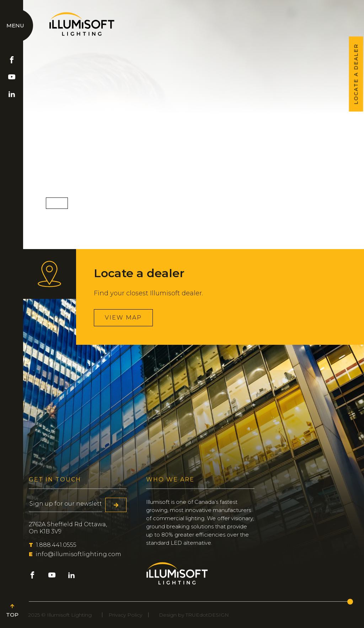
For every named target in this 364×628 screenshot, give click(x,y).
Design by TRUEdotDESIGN (194, 615)
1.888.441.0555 (53, 545)
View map (123, 318)
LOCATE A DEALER (356, 74)
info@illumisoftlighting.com (75, 554)
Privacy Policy (125, 615)
